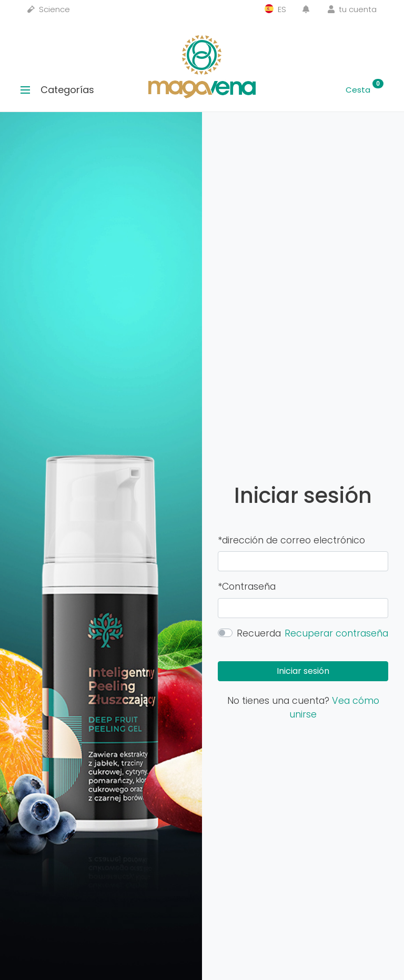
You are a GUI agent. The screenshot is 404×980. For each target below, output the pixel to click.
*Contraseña (247, 587)
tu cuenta (352, 9)
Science (49, 9)
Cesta (365, 90)
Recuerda (259, 633)
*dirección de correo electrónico (291, 540)
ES (275, 9)
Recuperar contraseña (336, 633)
